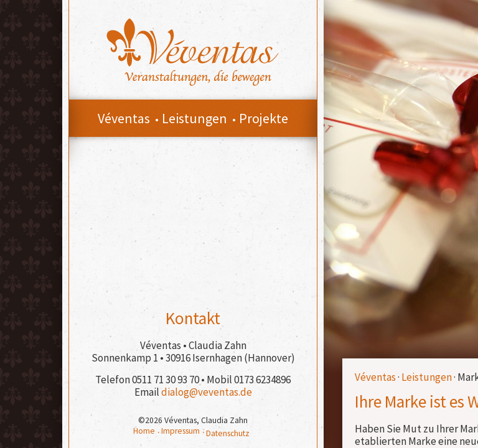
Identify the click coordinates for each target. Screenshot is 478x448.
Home (144, 431)
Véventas (375, 377)
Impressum (180, 431)
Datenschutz (228, 433)
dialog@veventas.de (207, 392)
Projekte (264, 118)
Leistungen (427, 377)
